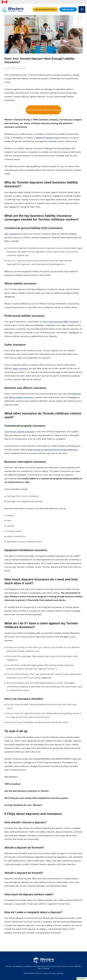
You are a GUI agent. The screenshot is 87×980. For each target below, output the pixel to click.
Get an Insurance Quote (45, 9)
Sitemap (46, 968)
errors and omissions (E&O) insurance (60, 322)
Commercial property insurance (20, 432)
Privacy (9, 966)
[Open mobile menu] (82, 9)
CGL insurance (11, 234)
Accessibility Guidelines (22, 966)
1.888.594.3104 (68, 9)
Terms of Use (68, 966)
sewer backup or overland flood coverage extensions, (53, 450)
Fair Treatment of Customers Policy (47, 966)
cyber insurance (20, 368)
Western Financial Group (47, 138)
